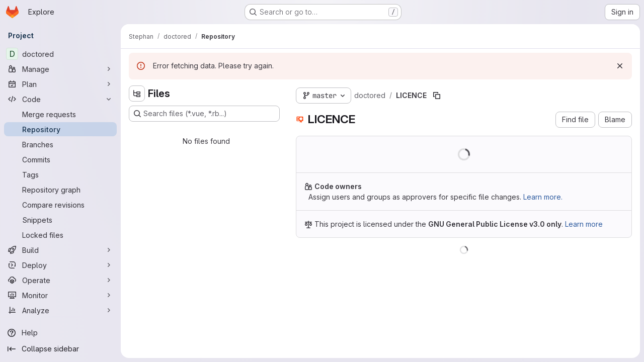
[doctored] (60, 54)
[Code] (60, 99)
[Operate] (60, 280)
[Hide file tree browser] (137, 94)
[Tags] (60, 174)
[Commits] (60, 159)
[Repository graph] (60, 190)
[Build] (60, 250)
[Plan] (60, 84)
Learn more (584, 224)
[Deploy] (60, 265)
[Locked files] (60, 235)
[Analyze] (60, 310)
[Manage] (60, 69)
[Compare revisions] (60, 205)
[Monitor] (60, 295)
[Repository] (60, 129)
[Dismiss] (620, 66)
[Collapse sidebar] (60, 349)
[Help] (60, 333)
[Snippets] (60, 220)
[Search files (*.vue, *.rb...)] (204, 114)
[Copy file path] (437, 96)
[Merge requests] (60, 114)
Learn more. (543, 197)
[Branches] (60, 144)
